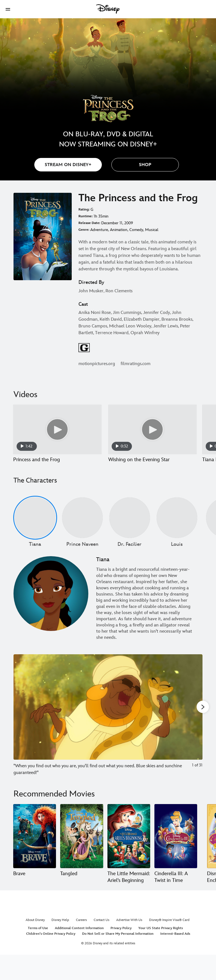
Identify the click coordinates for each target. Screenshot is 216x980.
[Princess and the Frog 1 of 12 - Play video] (57, 430)
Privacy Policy (121, 935)
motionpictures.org (97, 364)
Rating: (84, 210)
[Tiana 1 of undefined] (35, 524)
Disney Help (60, 927)
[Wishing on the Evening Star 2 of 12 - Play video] (152, 430)
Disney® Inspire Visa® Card (169, 927)
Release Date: (89, 223)
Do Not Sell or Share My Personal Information (118, 941)
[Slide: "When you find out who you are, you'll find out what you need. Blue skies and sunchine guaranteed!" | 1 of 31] (108, 722)
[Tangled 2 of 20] (82, 843)
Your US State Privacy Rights (161, 935)
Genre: (84, 230)
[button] (8, 9)
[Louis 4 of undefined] (177, 524)
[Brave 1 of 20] (35, 843)
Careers (81, 927)
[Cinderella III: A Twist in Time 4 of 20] (176, 843)
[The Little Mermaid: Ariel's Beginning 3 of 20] (129, 843)
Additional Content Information (79, 935)
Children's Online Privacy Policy (51, 941)
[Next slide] (194, 722)
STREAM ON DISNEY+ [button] (68, 165)
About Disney (35, 927)
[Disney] (108, 9)
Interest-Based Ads (175, 941)
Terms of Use (38, 935)
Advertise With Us (129, 927)
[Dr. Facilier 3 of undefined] (130, 524)
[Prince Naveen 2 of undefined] (82, 524)
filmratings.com (136, 364)
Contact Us (102, 927)
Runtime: (85, 216)
